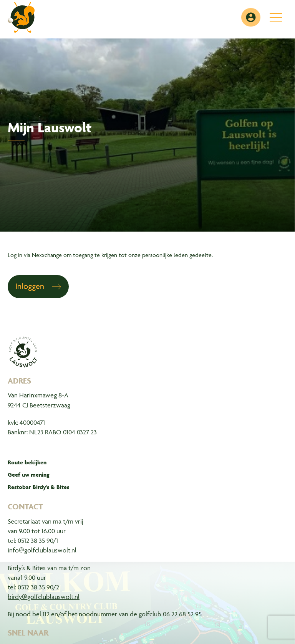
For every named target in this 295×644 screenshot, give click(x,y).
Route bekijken (27, 462)
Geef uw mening (29, 475)
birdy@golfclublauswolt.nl (44, 597)
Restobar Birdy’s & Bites (38, 487)
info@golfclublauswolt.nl (42, 550)
